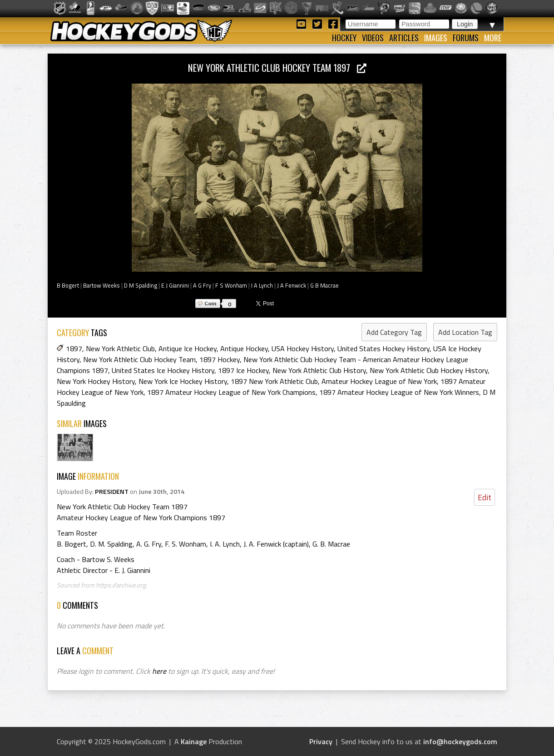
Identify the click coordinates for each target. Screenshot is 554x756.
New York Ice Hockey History (183, 381)
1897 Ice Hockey (243, 370)
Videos (373, 38)
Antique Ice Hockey (188, 348)
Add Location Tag (465, 332)
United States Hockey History (383, 348)
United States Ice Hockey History (163, 370)
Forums (466, 38)
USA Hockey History (303, 348)
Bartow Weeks (101, 285)
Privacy (321, 741)
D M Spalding (141, 285)
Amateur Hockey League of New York (379, 381)
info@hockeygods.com (460, 741)
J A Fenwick (292, 285)
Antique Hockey (244, 348)
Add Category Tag (394, 332)
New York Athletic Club (120, 348)
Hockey (344, 38)
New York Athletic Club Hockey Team (139, 359)
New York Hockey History (96, 381)
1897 (74, 348)
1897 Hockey (220, 359)
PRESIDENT (112, 492)
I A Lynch (262, 285)
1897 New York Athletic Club (274, 381)
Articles (404, 38)
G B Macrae (324, 285)
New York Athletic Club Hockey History (429, 370)
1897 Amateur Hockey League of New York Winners (399, 392)
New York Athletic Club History (319, 370)
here (159, 671)
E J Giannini (175, 285)
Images (436, 38)
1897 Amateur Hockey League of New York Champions (231, 392)
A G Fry (202, 285)
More (493, 38)
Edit (485, 497)
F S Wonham (231, 285)
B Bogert (68, 285)
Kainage (194, 741)
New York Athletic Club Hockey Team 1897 (277, 67)
